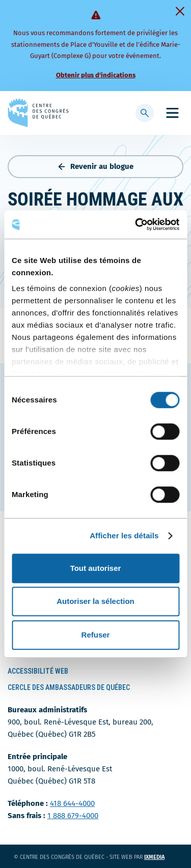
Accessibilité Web (38, 671)
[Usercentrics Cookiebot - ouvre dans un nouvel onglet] (136, 224)
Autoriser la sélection (95, 601)
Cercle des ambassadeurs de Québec (69, 687)
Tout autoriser (96, 568)
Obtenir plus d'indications (96, 75)
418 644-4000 (72, 803)
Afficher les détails (124, 536)
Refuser (96, 635)
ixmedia (161, 857)
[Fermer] (180, 11)
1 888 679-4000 (73, 816)
